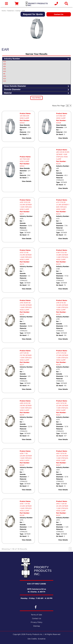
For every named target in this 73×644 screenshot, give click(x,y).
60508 (59, 123)
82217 (22, 365)
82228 (22, 515)
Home (4, 11)
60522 (22, 166)
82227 (58, 465)
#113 (4, 79)
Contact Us (59, 14)
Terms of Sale (36, 615)
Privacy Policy (37, 622)
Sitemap (37, 626)
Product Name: (25, 113)
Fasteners (11, 11)
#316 (4, 69)
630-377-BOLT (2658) (37, 584)
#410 (4, 71)
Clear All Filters (36, 98)
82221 (58, 415)
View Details (27, 138)
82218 (58, 365)
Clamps (18, 11)
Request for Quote (33, 14)
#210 (4, 62)
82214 (58, 264)
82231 (58, 515)
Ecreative (42, 639)
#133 (4, 81)
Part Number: (25, 120)
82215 (22, 314)
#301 (4, 66)
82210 (58, 164)
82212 (58, 214)
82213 (22, 264)
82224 (22, 465)
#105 (4, 76)
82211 (22, 214)
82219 (22, 415)
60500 (22, 123)
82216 (58, 314)
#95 (4, 74)
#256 (4, 64)
